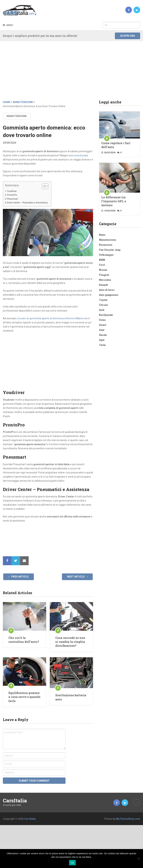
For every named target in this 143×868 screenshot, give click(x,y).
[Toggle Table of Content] (43, 186)
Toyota (103, 300)
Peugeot (104, 275)
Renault (103, 285)
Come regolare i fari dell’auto (116, 145)
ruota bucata (81, 155)
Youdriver (12, 191)
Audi (102, 310)
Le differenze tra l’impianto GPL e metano (114, 201)
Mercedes (105, 280)
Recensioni (106, 245)
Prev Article (19, 577)
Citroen (103, 305)
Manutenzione (17, 116)
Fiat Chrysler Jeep (110, 250)
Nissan (103, 270)
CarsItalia (15, 801)
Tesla (102, 345)
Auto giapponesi (109, 295)
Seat (102, 330)
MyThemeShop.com (128, 819)
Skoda (103, 335)
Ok (72, 863)
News (102, 235)
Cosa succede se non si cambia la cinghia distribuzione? (70, 642)
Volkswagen (106, 255)
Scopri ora (128, 36)
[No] (139, 859)
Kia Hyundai (106, 315)
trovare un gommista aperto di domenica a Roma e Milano (50, 318)
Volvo (102, 320)
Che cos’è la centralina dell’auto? (24, 640)
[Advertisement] (71, 73)
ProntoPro (12, 195)
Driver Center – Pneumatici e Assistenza (27, 203)
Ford (102, 265)
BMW (102, 260)
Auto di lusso (107, 290)
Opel (102, 340)
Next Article (77, 577)
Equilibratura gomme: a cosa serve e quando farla (24, 697)
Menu (10, 25)
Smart (103, 325)
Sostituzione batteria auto (71, 697)
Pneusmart (12, 199)
